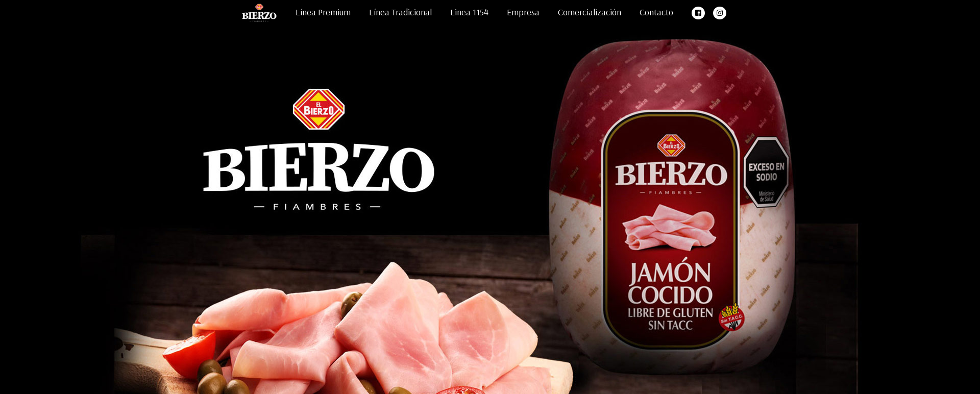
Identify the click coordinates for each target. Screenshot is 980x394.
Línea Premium (323, 12)
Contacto (656, 12)
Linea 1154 (469, 12)
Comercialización (590, 12)
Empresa (523, 12)
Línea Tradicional (400, 12)
